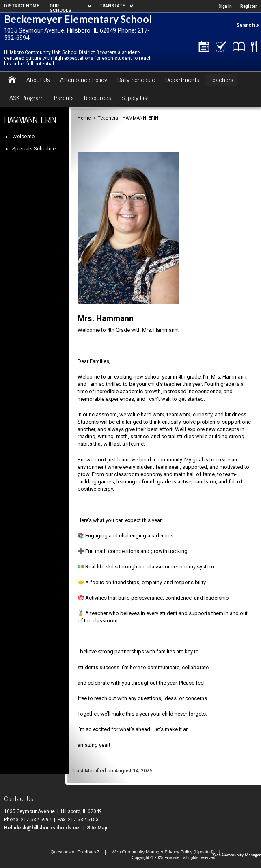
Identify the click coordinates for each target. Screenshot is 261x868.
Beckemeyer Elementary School (78, 19)
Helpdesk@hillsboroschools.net (42, 828)
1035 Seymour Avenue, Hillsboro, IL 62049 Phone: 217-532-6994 (77, 34)
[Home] (12, 80)
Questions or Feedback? (75, 852)
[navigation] (69, 6)
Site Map (97, 828)
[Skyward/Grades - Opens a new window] (221, 48)
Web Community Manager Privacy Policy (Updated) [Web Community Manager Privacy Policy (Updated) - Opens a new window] (163, 852)
